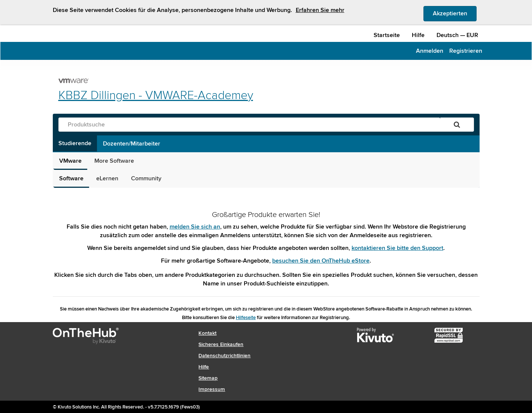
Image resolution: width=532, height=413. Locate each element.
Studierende (75, 143)
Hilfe (418, 35)
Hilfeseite (246, 318)
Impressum (212, 389)
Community (146, 178)
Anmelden (430, 51)
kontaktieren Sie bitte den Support (397, 248)
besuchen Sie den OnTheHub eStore (321, 261)
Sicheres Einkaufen (221, 344)
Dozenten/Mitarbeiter (132, 144)
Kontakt (207, 333)
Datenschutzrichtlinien (224, 356)
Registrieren (466, 51)
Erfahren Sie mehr (320, 10)
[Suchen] (457, 125)
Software (71, 178)
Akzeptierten (455, 13)
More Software (114, 161)
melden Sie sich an (195, 227)
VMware (70, 161)
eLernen (107, 178)
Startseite (387, 35)
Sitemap (208, 378)
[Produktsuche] (249, 125)
